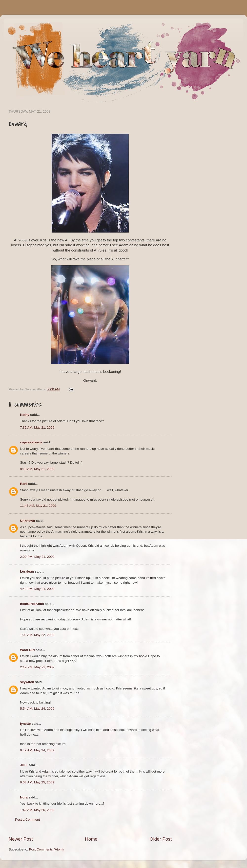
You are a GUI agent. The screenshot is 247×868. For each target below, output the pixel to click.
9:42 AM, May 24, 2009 (37, 750)
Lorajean (27, 571)
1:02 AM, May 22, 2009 (37, 635)
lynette (25, 724)
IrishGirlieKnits (32, 604)
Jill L (24, 765)
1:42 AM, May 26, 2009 (37, 810)
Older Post (161, 839)
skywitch (27, 682)
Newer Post (21, 839)
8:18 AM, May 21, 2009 (37, 469)
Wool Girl (27, 650)
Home (91, 839)
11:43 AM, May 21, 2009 (38, 506)
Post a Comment (28, 820)
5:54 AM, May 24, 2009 (37, 709)
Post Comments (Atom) (46, 849)
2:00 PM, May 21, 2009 (37, 557)
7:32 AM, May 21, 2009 (37, 427)
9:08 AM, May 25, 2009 (37, 782)
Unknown (28, 521)
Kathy (25, 415)
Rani (24, 484)
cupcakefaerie (31, 442)
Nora (24, 797)
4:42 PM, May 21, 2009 (37, 589)
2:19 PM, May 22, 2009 (37, 667)
